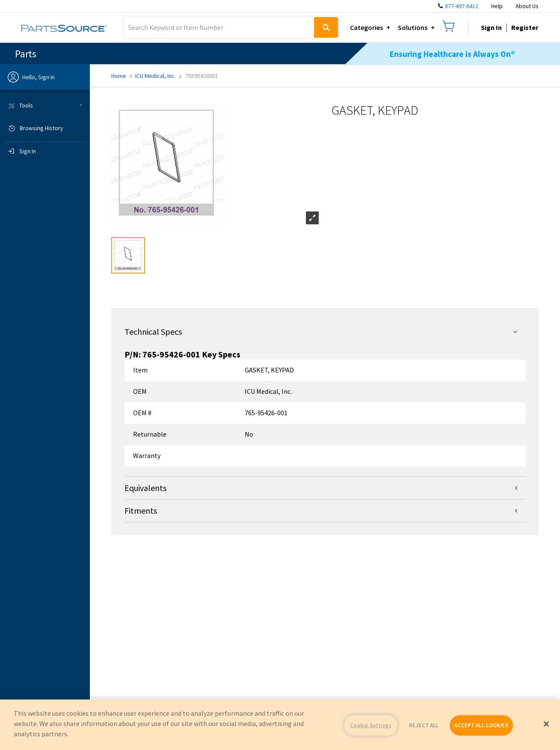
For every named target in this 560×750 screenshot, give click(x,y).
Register (525, 27)
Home (121, 76)
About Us (527, 6)
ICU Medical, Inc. (158, 76)
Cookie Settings (371, 725)
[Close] (546, 724)
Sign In (491, 27)
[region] (280, 725)
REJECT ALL (424, 725)
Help (497, 6)
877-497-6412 (462, 6)
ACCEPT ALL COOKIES (481, 725)
